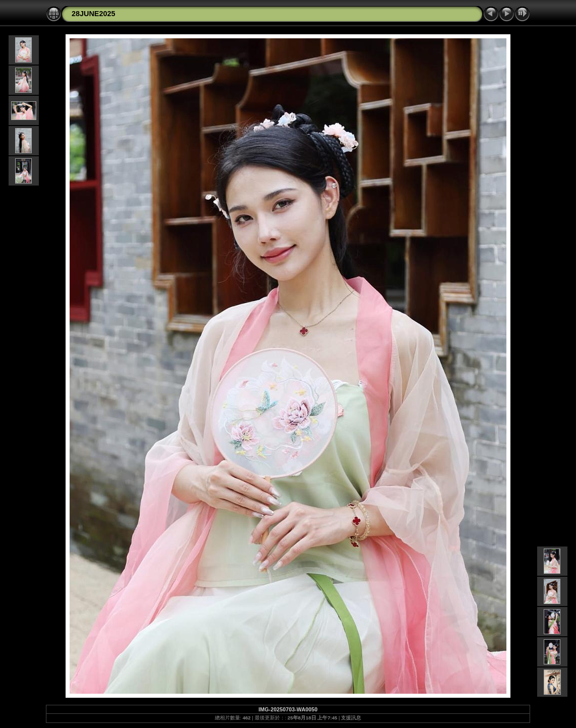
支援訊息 (351, 718)
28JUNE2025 (93, 14)
